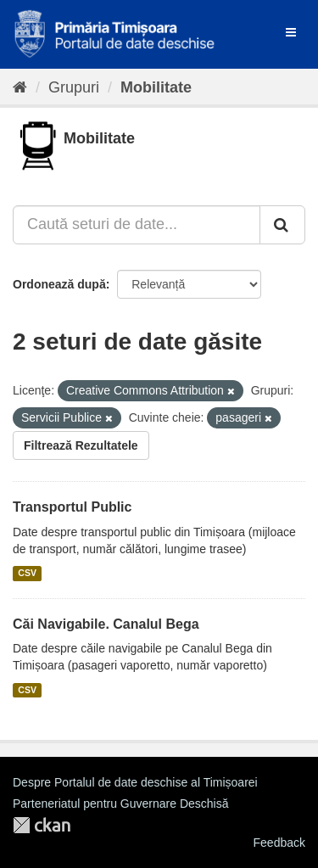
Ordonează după (59, 284)
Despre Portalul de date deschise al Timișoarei (135, 782)
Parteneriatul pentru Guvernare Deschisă (120, 804)
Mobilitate (156, 87)
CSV (27, 574)
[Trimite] (282, 225)
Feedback (279, 843)
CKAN (42, 825)
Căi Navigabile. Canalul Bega (106, 624)
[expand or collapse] (291, 32)
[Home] (20, 87)
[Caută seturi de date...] (137, 225)
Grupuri (74, 87)
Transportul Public (72, 507)
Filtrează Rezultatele (81, 445)
